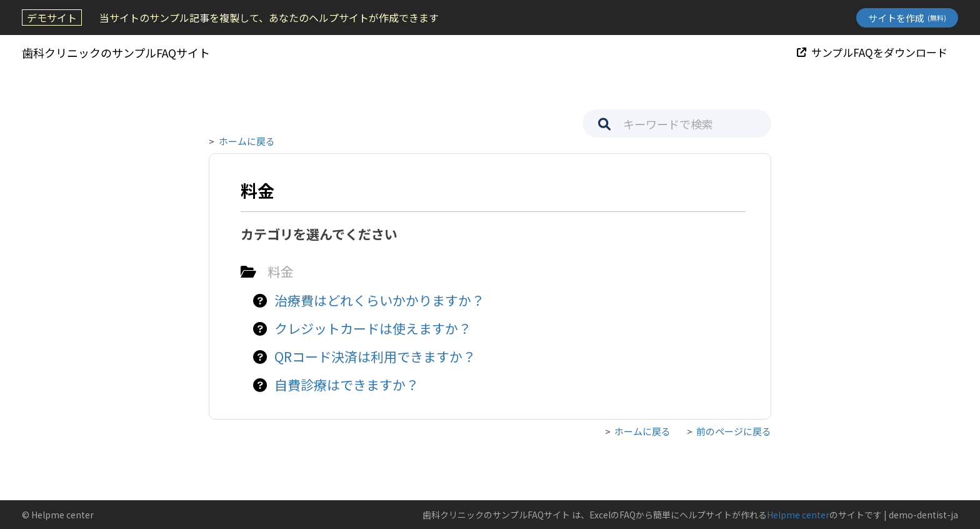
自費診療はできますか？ (347, 385)
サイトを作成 (907, 18)
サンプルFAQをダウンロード (872, 52)
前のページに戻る (734, 431)
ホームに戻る (247, 141)
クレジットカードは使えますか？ (373, 328)
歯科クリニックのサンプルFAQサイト (116, 53)
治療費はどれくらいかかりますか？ (379, 300)
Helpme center (798, 515)
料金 (281, 271)
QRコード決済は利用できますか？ (375, 356)
